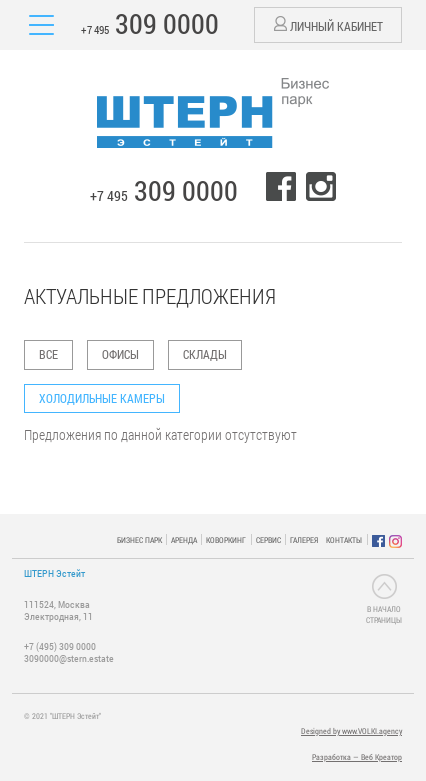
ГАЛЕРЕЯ (304, 539)
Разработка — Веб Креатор (357, 756)
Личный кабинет (328, 25)
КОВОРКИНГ (226, 539)
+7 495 (150, 23)
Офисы (120, 354)
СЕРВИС (268, 539)
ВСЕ (48, 354)
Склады (205, 354)
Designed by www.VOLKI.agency (351, 730)
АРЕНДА (184, 539)
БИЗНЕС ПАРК (139, 539)
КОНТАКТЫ (344, 539)
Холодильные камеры (102, 398)
